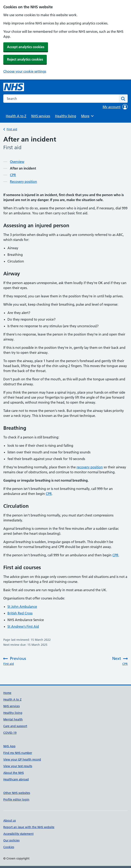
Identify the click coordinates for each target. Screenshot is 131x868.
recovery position (90, 467)
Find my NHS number (18, 753)
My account (115, 107)
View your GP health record (22, 759)
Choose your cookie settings (25, 71)
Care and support (15, 726)
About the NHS (14, 773)
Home (7, 693)
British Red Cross (20, 613)
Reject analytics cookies (25, 59)
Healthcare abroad (16, 779)
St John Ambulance (22, 607)
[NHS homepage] (14, 87)
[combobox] (61, 99)
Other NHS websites (17, 793)
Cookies (9, 847)
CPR (13, 175)
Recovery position (23, 182)
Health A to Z (16, 116)
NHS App (9, 746)
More (88, 116)
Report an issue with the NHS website (29, 827)
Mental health (13, 719)
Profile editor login (16, 800)
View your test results (18, 766)
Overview (17, 162)
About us (10, 820)
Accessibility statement (18, 834)
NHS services (41, 116)
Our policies (11, 840)
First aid (12, 129)
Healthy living (66, 116)
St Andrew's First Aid (23, 626)
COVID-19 (10, 733)
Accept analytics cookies (26, 47)
